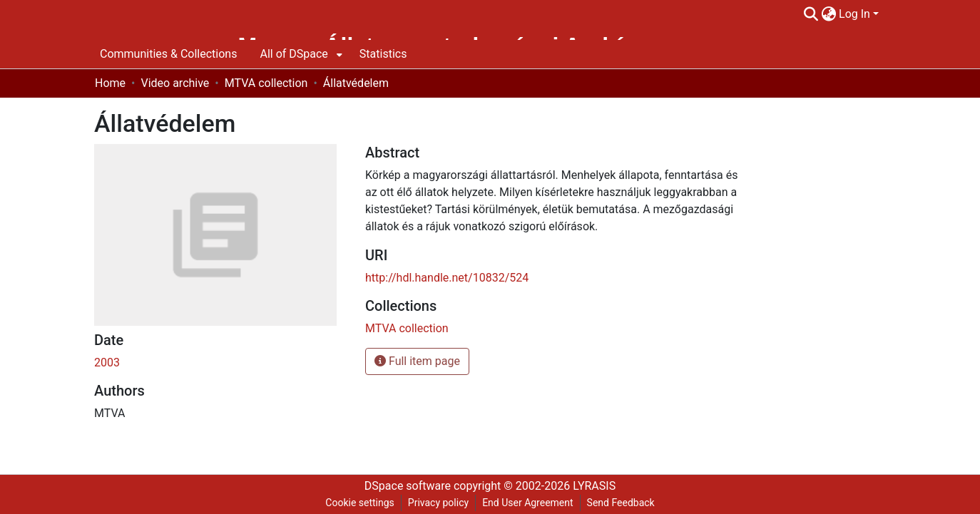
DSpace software (408, 486)
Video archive (175, 83)
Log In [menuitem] (854, 14)
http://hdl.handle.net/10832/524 (447, 278)
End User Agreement (527, 503)
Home (110, 83)
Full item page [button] (417, 361)
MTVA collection (266, 83)
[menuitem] (828, 14)
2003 (107, 363)
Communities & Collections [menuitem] (168, 54)
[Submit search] (811, 14)
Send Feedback (621, 503)
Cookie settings (360, 503)
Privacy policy (438, 503)
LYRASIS (594, 486)
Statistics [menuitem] (383, 54)
